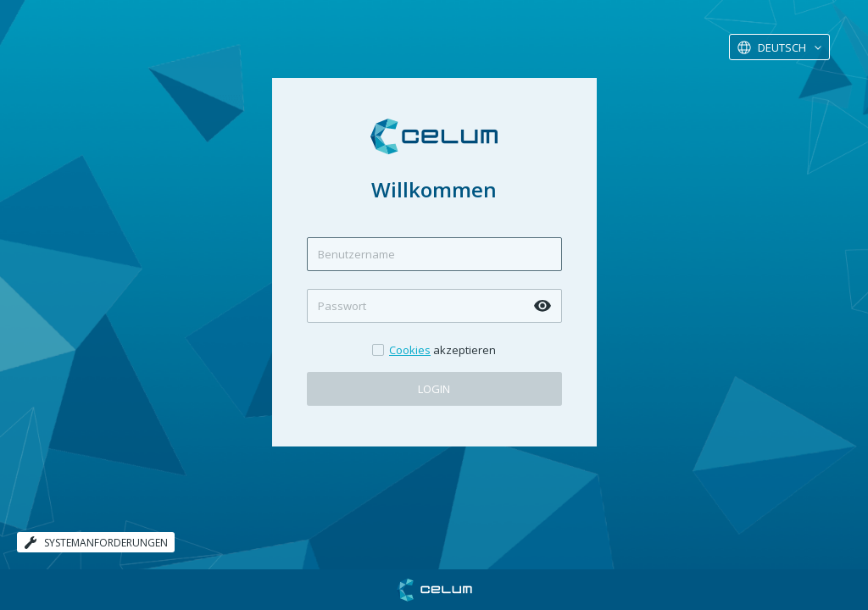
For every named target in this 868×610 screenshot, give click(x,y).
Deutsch (782, 47)
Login (434, 389)
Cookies (410, 350)
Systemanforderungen (96, 543)
